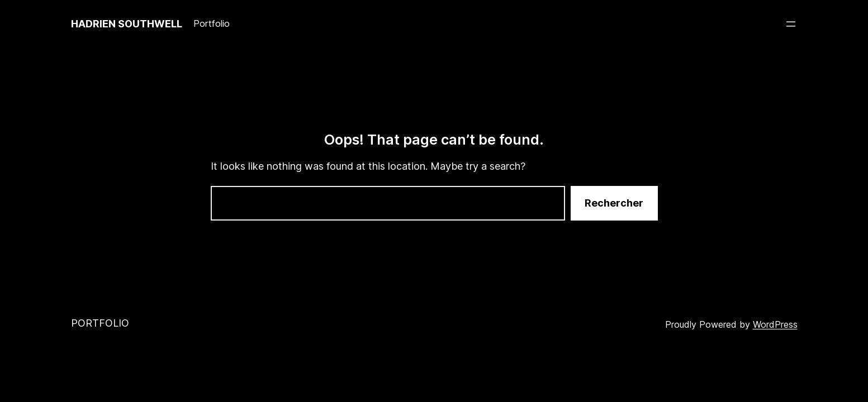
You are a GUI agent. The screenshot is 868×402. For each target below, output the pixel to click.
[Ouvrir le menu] (791, 24)
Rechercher (614, 203)
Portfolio (100, 323)
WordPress (775, 324)
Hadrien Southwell (127, 24)
